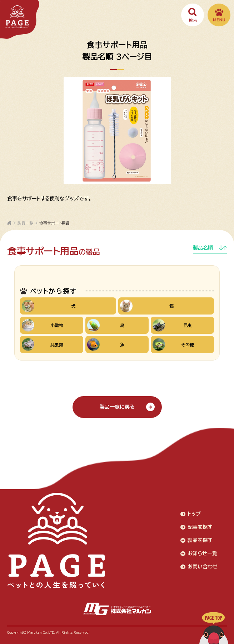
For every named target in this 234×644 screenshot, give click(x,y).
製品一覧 (25, 223)
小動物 (43, 325)
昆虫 (172, 325)
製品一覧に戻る (117, 407)
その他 (173, 344)
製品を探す (200, 540)
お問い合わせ (203, 567)
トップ (194, 514)
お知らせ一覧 (202, 553)
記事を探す (200, 527)
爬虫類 (43, 344)
